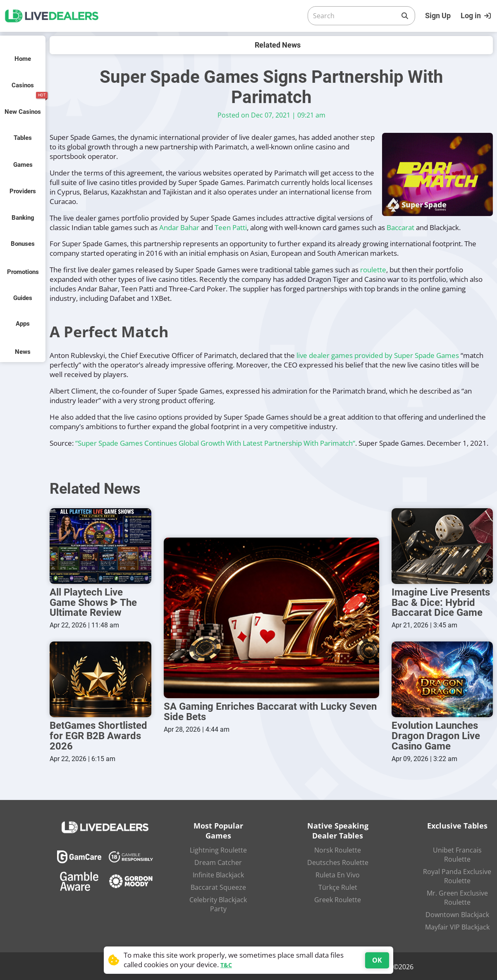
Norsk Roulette (338, 849)
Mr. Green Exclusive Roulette (457, 896)
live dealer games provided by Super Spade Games (378, 355)
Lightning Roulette (218, 849)
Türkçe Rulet (338, 886)
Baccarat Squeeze (218, 886)
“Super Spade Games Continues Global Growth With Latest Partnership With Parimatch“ (215, 443)
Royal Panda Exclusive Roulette (457, 875)
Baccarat (400, 227)
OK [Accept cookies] (377, 960)
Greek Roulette (338, 898)
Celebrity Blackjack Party (218, 903)
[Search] (355, 16)
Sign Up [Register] (438, 16)
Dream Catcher (218, 861)
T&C (226, 965)
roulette (373, 270)
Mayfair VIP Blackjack (457, 926)
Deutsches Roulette (338, 861)
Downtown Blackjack (457, 913)
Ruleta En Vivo (338, 874)
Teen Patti (231, 227)
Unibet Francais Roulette (457, 853)
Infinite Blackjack (218, 874)
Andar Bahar (179, 227)
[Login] (477, 16)
